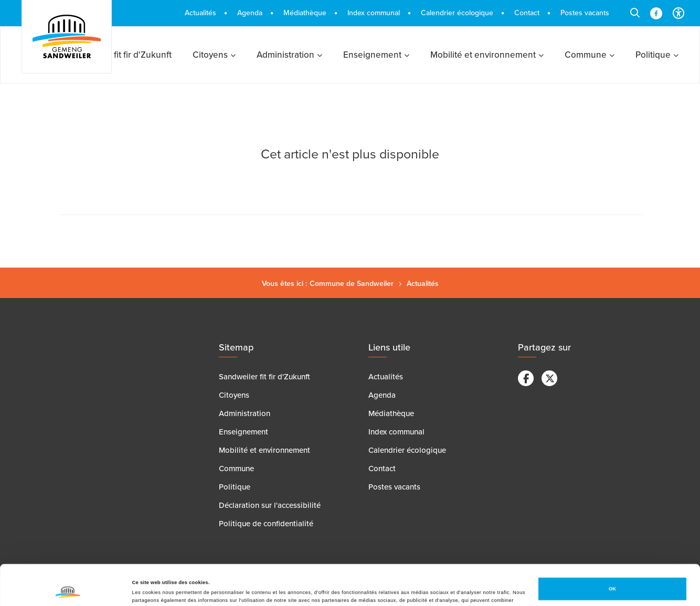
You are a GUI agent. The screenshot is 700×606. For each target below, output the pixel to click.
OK (612, 551)
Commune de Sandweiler (352, 284)
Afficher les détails (155, 589)
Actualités (423, 284)
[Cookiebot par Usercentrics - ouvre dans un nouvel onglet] (68, 588)
